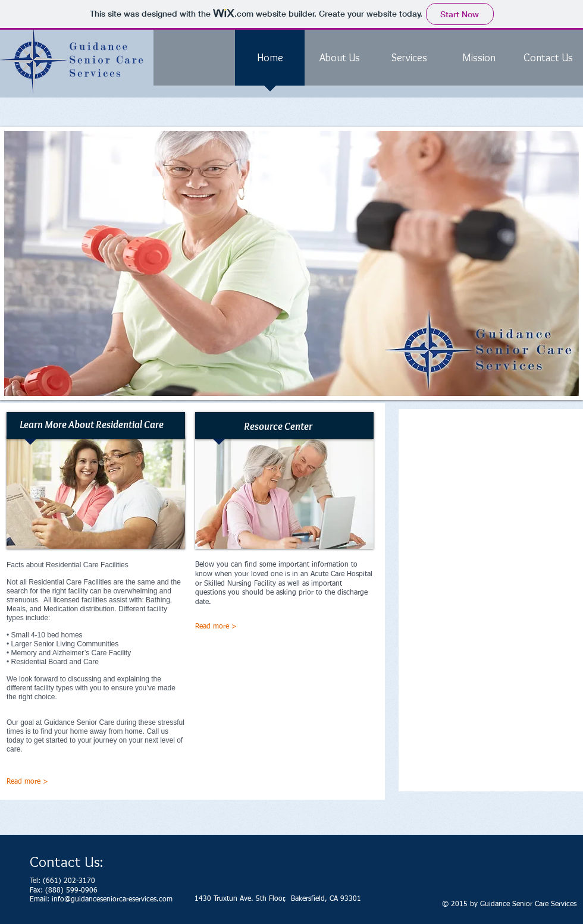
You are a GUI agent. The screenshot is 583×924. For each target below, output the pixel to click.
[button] (291, 263)
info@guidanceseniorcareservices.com (112, 900)
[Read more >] (247, 627)
